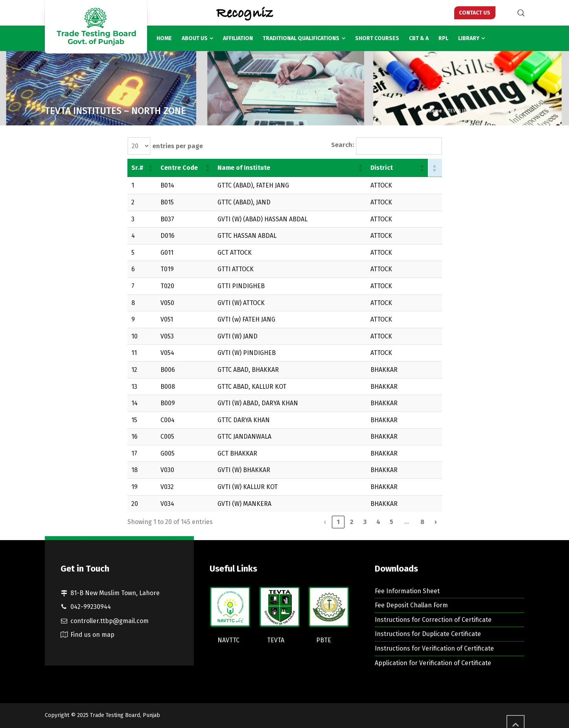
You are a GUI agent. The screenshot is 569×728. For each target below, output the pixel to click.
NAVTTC (228, 640)
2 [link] (352, 522)
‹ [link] (325, 522)
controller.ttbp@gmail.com (110, 621)
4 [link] (378, 522)
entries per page (178, 146)
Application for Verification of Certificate (433, 663)
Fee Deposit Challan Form (411, 605)
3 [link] (365, 522)
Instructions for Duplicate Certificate (428, 634)
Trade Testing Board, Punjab (125, 715)
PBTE (324, 640)
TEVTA (276, 640)
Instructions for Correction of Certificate (433, 620)
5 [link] (391, 522)
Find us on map (92, 635)
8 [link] (422, 522)
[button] (150, 168)
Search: (343, 145)
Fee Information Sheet (407, 591)
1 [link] (338, 522)
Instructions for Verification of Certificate (434, 648)
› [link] (436, 522)
